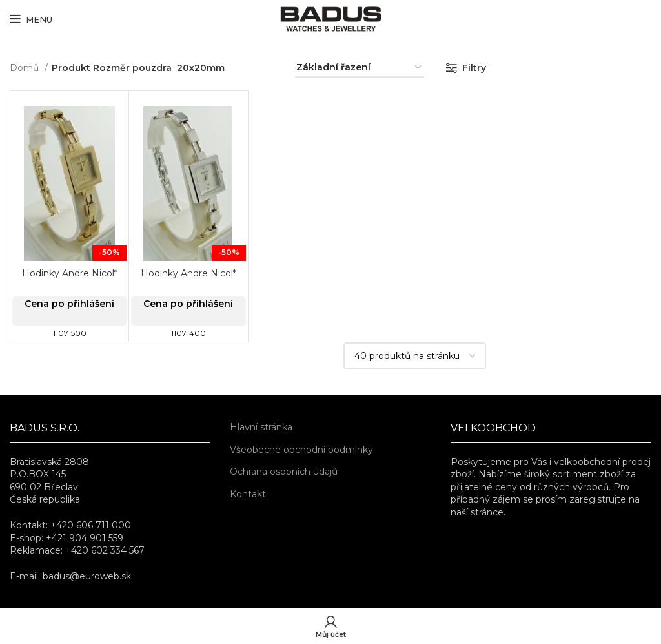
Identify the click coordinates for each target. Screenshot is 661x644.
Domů (25, 68)
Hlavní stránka (261, 427)
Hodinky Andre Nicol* (70, 273)
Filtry (474, 68)
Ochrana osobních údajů (284, 472)
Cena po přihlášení (69, 304)
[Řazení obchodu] (360, 68)
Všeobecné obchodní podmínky (301, 450)
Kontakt (248, 494)
